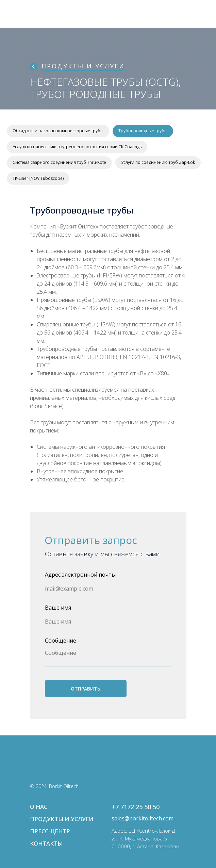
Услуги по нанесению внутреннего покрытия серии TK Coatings (77, 147)
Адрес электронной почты (80, 575)
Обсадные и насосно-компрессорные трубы (58, 131)
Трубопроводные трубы (143, 131)
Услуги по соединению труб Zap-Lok (158, 162)
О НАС (39, 807)
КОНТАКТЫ (46, 843)
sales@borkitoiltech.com (143, 818)
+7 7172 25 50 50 (136, 807)
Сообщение (61, 641)
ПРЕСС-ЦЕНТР (50, 831)
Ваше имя (58, 608)
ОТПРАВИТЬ (86, 689)
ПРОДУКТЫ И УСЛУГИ (83, 66)
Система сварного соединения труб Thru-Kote (59, 162)
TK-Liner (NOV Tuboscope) (38, 178)
